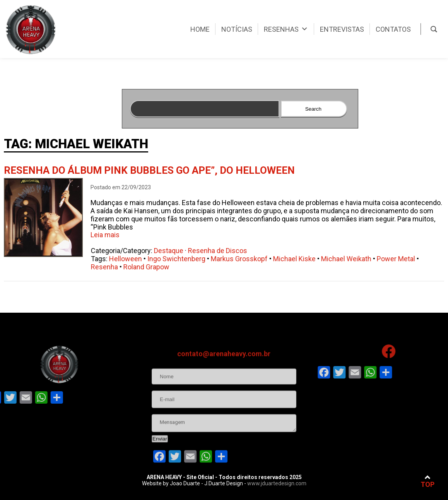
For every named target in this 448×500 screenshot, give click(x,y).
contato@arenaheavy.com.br (224, 381)
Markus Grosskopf (245, 259)
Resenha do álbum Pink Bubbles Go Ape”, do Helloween (149, 170)
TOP (427, 481)
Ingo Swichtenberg (182, 259)
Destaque (174, 251)
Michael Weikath (352, 259)
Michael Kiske (300, 259)
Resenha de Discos (223, 251)
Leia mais (105, 235)
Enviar (160, 466)
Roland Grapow (152, 267)
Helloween (131, 259)
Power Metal (401, 259)
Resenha (110, 267)
